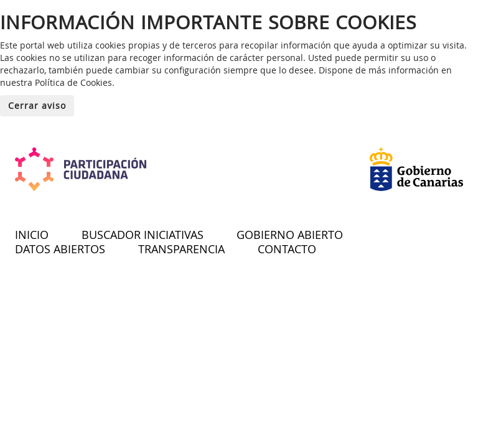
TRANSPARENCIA (181, 249)
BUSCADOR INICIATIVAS (143, 235)
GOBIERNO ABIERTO (290, 235)
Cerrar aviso (37, 105)
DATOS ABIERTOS (60, 249)
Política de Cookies (73, 82)
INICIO (32, 235)
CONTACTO (287, 249)
